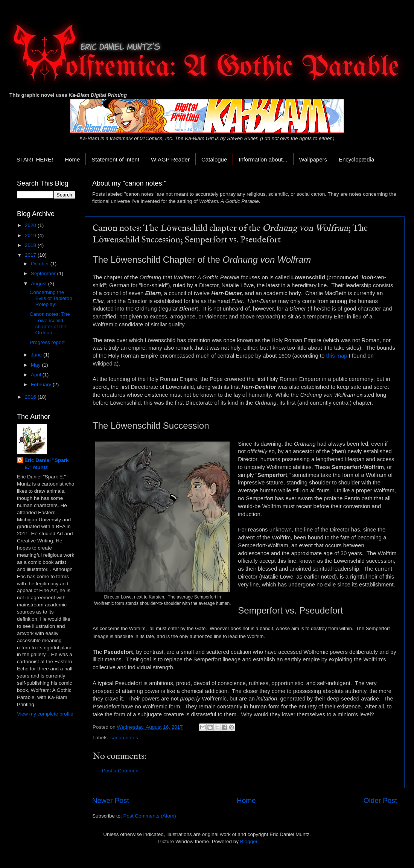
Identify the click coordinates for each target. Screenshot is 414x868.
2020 (31, 225)
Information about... (263, 159)
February (42, 385)
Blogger (249, 841)
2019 (31, 235)
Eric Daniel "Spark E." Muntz (46, 464)
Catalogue (214, 159)
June (37, 355)
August (40, 284)
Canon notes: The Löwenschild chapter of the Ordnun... (50, 323)
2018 (31, 245)
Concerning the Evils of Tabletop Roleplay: (51, 298)
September (44, 273)
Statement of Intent (115, 159)
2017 (31, 255)
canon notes (124, 738)
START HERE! (35, 159)
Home (72, 159)
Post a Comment (121, 771)
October (41, 264)
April (37, 375)
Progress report (47, 342)
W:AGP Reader (170, 159)
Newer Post (111, 800)
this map (336, 356)
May (36, 365)
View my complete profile (45, 714)
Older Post (380, 800)
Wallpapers (313, 159)
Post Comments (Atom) (150, 816)
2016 (31, 397)
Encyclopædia (356, 159)
